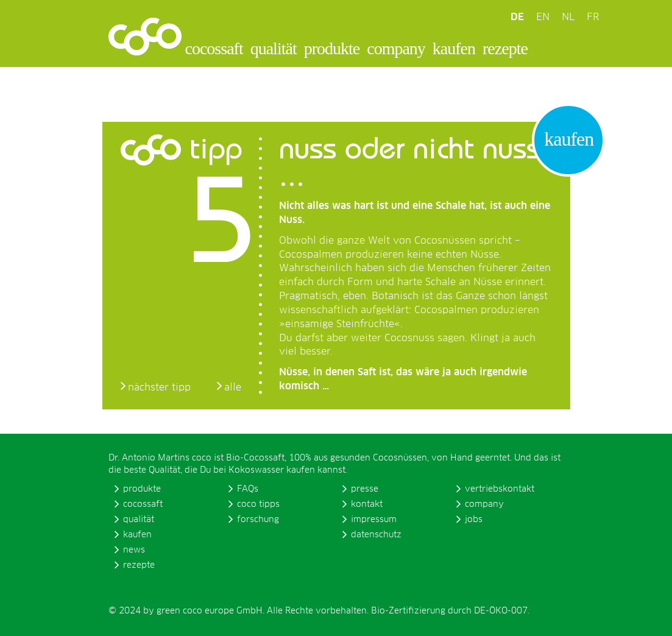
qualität (274, 48)
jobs (474, 520)
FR (593, 17)
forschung (258, 520)
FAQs (248, 489)
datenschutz (376, 535)
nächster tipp (159, 387)
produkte (332, 48)
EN (543, 17)
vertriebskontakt (500, 489)
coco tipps (258, 504)
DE (517, 17)
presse (365, 489)
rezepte (505, 48)
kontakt (367, 504)
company (396, 48)
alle (233, 387)
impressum (374, 520)
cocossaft (214, 48)
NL (568, 17)
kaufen (454, 48)
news (134, 550)
